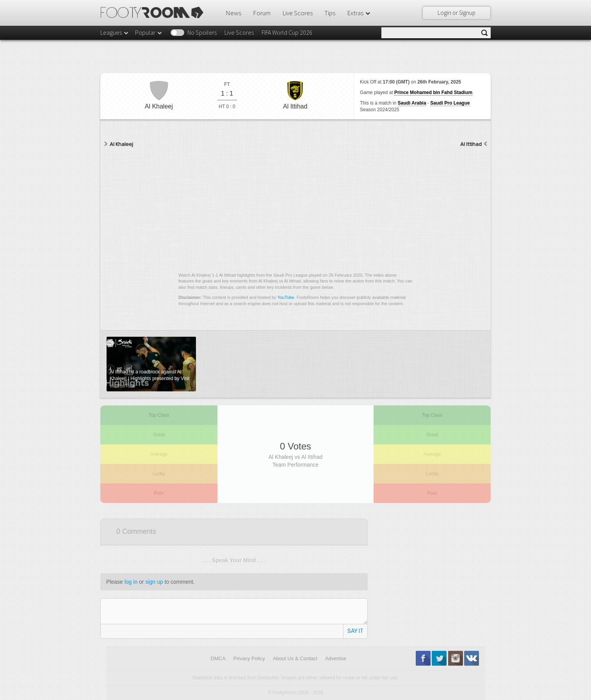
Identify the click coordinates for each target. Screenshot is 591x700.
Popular (149, 32)
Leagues (115, 32)
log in (131, 582)
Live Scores (297, 13)
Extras (359, 13)
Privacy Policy (249, 658)
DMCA (218, 658)
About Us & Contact (295, 658)
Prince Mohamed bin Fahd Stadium (433, 92)
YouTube (286, 297)
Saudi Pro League (450, 103)
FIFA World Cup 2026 (287, 32)
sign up (154, 582)
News (233, 13)
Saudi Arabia (412, 103)
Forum (262, 13)
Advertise (336, 658)
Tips (330, 13)
